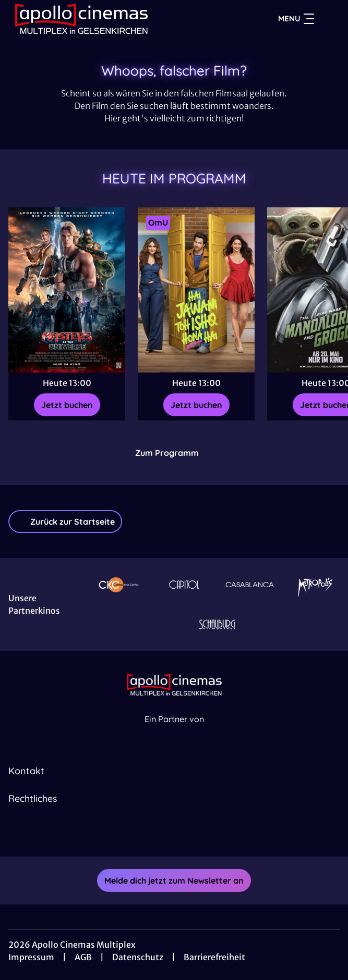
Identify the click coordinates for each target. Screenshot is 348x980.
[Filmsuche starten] (329, 19)
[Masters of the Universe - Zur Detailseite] (67, 290)
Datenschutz (138, 957)
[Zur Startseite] (81, 19)
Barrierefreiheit (214, 957)
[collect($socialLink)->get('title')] (163, 834)
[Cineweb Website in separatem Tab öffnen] (174, 730)
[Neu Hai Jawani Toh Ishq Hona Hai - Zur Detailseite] (196, 290)
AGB (83, 957)
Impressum (31, 957)
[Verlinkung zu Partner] (119, 584)
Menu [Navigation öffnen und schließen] (296, 19)
